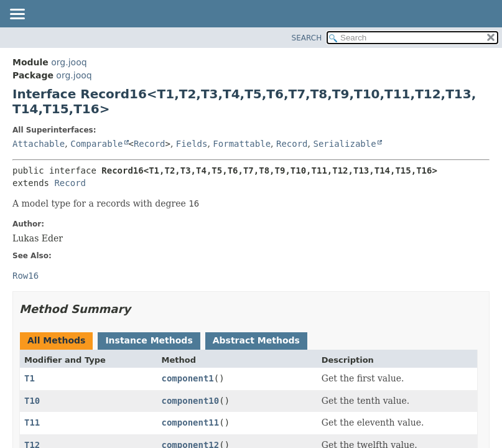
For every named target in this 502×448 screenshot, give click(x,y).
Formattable (242, 144)
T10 (32, 401)
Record (150, 144)
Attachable (39, 144)
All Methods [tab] (56, 340)
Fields (192, 144)
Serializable (344, 144)
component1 (188, 378)
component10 (191, 401)
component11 (191, 422)
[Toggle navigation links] (17, 15)
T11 (32, 422)
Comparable (96, 144)
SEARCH (307, 38)
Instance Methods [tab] (149, 340)
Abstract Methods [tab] (256, 340)
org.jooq (69, 62)
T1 (30, 378)
